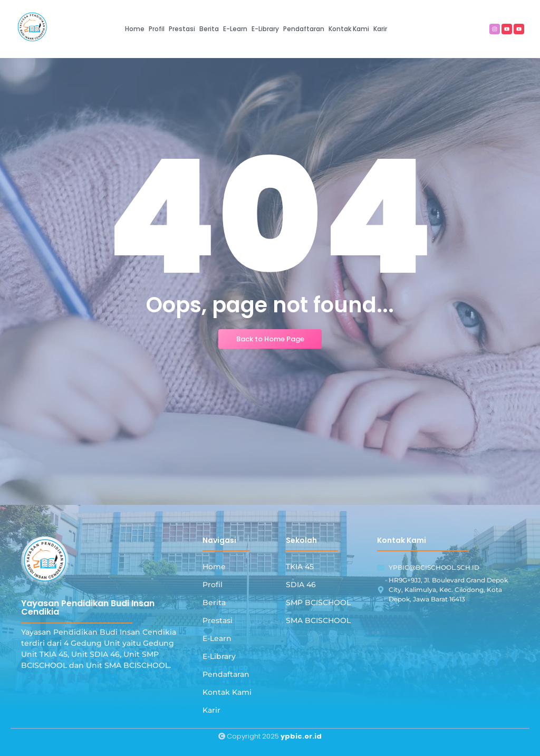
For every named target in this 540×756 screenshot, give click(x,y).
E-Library (219, 656)
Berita (214, 602)
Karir (211, 710)
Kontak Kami (227, 692)
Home (214, 567)
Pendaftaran (226, 674)
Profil (213, 585)
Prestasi (218, 620)
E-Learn (217, 638)
